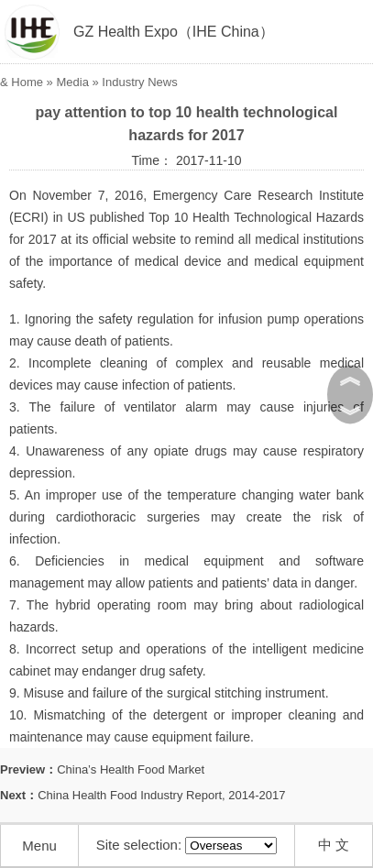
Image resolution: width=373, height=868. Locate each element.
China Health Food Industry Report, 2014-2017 (161, 795)
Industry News (139, 82)
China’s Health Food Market (131, 769)
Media (72, 82)
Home (27, 82)
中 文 (334, 845)
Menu (39, 846)
